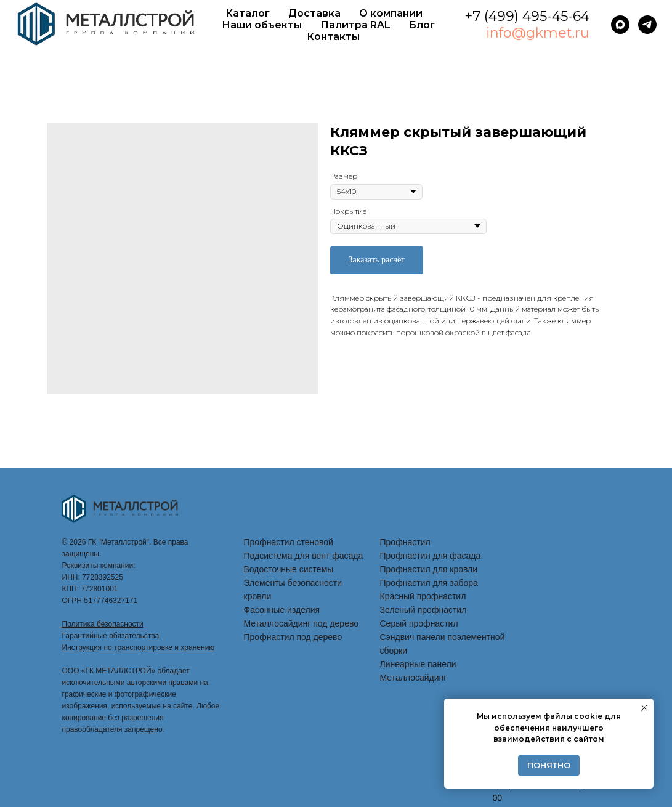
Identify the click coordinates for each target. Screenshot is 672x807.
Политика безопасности (103, 624)
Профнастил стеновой (289, 542)
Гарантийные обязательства (111, 636)
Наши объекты (262, 25)
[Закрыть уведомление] (644, 708)
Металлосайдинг (414, 678)
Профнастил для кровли (429, 569)
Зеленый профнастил (423, 610)
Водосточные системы (289, 569)
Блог (422, 25)
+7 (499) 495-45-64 (527, 16)
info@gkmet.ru (538, 33)
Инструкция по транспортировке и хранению (139, 647)
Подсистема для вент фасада (304, 556)
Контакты (333, 37)
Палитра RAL (355, 25)
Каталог (248, 13)
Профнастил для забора (429, 583)
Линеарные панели (418, 664)
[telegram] (647, 25)
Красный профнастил (423, 596)
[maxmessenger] (620, 25)
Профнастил (405, 542)
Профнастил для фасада (431, 556)
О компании (391, 13)
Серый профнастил (419, 623)
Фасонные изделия (282, 610)
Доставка (314, 13)
